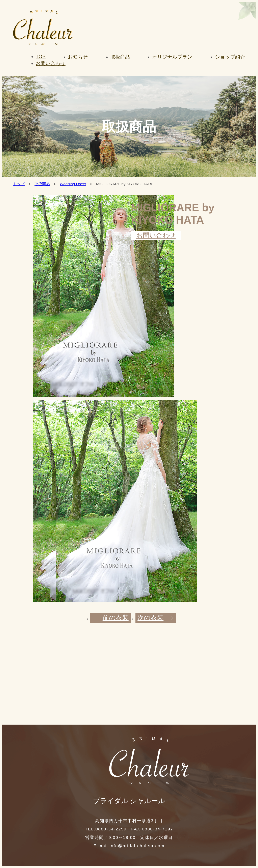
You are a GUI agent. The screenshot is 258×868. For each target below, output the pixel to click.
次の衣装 (150, 618)
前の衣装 (116, 618)
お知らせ (78, 57)
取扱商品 (120, 57)
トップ (19, 184)
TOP (41, 56)
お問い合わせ (51, 63)
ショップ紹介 (230, 57)
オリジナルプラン (172, 57)
